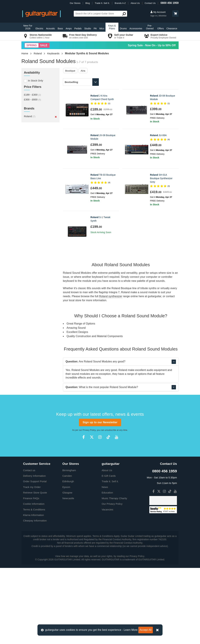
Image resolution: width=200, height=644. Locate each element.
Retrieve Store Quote (35, 569)
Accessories (136, 28)
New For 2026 (28, 27)
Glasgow (67, 569)
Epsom (66, 563)
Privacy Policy (89, 506)
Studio (88, 28)
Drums (123, 28)
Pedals (78, 28)
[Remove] (56, 117)
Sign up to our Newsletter (100, 498)
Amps (69, 28)
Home (25, 53)
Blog (88, 3)
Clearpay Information (35, 597)
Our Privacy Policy (112, 580)
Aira (83, 71)
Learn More (131, 630)
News (105, 563)
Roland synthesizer (111, 296)
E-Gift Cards (109, 552)
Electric (39, 28)
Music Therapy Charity (114, 574)
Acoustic (51, 28)
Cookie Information (34, 580)
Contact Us (150, 3)
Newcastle (68, 574)
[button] (175, 14)
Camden (67, 552)
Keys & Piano (112, 27)
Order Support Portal (35, 557)
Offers (161, 28)
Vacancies (107, 586)
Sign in (154, 16)
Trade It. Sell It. (102, 3)
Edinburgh (68, 557)
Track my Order (32, 563)
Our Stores (75, 3)
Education (107, 569)
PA (95, 28)
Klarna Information (33, 591)
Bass (60, 28)
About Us (135, 3)
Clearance (172, 28)
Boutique (70, 71)
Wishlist (163, 16)
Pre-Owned (150, 27)
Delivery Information (34, 552)
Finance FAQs (31, 574)
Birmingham (69, 546)
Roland (38, 53)
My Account (158, 12)
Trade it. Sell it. (110, 557)
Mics (102, 28)
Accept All (146, 630)
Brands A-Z (120, 3)
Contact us (29, 546)
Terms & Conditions (34, 586)
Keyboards (53, 53)
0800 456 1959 (170, 3)
